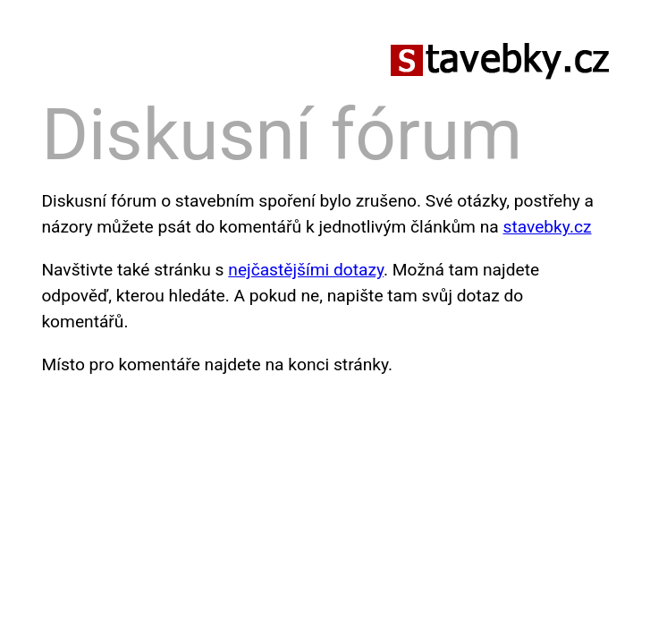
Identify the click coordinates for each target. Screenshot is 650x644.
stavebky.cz (548, 227)
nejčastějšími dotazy (306, 270)
